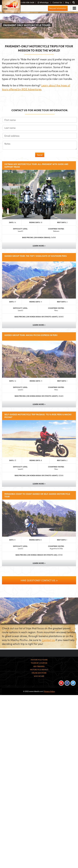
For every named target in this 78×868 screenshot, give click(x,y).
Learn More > (39, 246)
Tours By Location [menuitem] (39, 663)
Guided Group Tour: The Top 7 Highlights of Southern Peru (36, 256)
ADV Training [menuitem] (39, 666)
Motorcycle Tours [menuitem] (39, 660)
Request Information (58, 8)
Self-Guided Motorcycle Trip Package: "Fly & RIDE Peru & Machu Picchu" (38, 416)
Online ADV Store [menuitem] (39, 673)
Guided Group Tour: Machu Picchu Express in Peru (31, 335)
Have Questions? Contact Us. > (39, 580)
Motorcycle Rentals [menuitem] (39, 669)
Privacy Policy (49, 691)
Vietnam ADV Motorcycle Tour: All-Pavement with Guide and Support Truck (36, 165)
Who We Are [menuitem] (39, 676)
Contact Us (48, 640)
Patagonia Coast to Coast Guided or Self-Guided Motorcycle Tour (37, 495)
